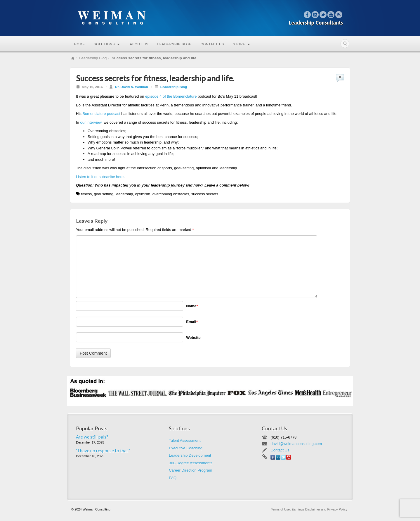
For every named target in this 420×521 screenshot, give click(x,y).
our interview (91, 122)
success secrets (205, 194)
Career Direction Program (190, 470)
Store (241, 44)
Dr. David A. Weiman (132, 87)
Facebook (307, 15)
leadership (124, 194)
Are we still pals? (92, 437)
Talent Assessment (185, 440)
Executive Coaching (186, 448)
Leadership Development (190, 455)
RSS (339, 15)
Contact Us (212, 44)
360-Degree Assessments (191, 463)
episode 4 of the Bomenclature (171, 96)
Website (193, 338)
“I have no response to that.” (103, 451)
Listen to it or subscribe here (100, 177)
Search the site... (345, 44)
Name (192, 306)
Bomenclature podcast (102, 114)
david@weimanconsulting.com (296, 444)
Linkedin (315, 15)
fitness (86, 194)
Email (192, 322)
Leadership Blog (175, 44)
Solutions (107, 44)
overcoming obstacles (171, 194)
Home (80, 44)
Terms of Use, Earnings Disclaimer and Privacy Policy (309, 509)
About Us (139, 44)
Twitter (323, 15)
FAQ (173, 478)
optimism (143, 194)
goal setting (104, 194)
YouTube (331, 15)
